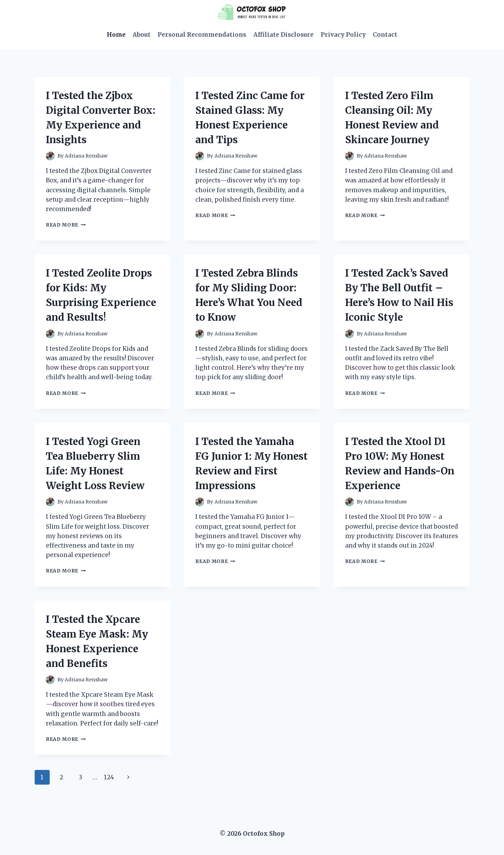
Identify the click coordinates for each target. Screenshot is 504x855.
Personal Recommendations (202, 35)
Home (116, 35)
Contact (385, 35)
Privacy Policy (343, 35)
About (142, 35)
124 (109, 777)
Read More (66, 225)
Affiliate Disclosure (283, 35)
